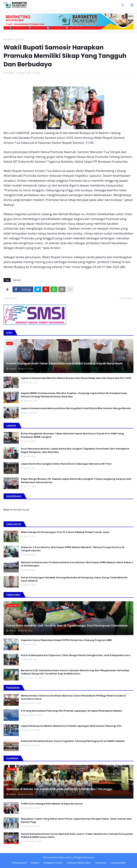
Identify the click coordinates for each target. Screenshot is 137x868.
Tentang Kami (19, 863)
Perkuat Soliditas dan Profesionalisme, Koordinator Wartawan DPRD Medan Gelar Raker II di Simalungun (77, 564)
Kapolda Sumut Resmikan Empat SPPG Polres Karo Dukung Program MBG (66, 640)
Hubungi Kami (118, 863)
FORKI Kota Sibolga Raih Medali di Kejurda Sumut (52, 804)
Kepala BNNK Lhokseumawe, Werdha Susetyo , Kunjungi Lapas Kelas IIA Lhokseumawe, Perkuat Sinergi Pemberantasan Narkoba (74, 395)
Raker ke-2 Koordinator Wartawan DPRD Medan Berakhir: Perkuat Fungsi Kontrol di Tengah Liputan (73, 549)
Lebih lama (126, 298)
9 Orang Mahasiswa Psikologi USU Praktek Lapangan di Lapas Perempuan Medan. (72, 711)
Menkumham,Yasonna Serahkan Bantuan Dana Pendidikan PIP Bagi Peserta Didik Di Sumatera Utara (73, 697)
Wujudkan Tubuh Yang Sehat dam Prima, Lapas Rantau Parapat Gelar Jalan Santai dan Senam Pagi (76, 820)
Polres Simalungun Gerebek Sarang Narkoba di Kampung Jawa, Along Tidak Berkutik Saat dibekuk (74, 579)
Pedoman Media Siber (79, 863)
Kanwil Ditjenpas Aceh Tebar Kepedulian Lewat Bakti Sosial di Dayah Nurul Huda (64, 364)
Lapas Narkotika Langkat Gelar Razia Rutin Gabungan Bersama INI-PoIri (66, 464)
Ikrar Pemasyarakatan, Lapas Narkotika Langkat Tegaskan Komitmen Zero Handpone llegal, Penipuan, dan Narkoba (75, 450)
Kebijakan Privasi (53, 863)
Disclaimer (101, 863)
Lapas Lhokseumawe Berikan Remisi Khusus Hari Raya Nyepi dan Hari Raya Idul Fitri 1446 (76, 378)
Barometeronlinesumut (58, 857)
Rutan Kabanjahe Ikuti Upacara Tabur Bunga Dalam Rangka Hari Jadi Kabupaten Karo (76, 655)
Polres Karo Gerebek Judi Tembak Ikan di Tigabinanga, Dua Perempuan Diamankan (67, 626)
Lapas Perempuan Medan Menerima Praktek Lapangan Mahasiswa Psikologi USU (71, 726)
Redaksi (35, 863)
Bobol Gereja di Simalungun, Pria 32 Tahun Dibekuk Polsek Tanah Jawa (65, 532)
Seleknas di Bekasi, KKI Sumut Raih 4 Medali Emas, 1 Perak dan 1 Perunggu (59, 789)
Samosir (20, 39)
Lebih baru (11, 298)
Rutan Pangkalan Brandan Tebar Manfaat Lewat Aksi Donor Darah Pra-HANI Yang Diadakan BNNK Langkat (72, 435)
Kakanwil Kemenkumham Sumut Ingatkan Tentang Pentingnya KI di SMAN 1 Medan (73, 741)
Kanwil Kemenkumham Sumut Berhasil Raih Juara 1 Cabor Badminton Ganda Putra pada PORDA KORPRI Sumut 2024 (77, 836)
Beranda (8, 39)
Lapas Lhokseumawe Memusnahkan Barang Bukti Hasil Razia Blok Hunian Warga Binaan (76, 408)
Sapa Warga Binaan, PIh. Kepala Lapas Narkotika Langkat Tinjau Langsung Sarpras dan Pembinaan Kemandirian (76, 481)
